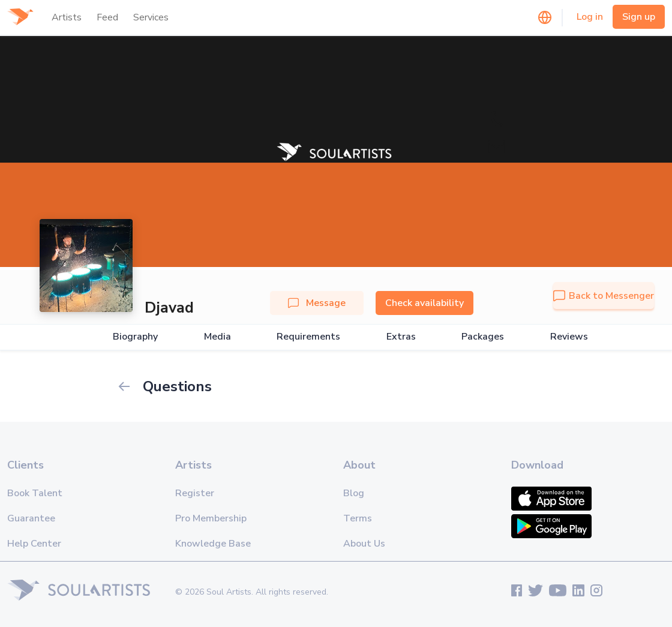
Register (195, 493)
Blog (354, 493)
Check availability (424, 303)
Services (151, 17)
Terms (358, 518)
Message (317, 303)
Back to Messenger (604, 296)
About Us (364, 544)
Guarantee (31, 518)
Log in (590, 17)
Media (217, 337)
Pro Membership (211, 518)
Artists (67, 17)
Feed (107, 17)
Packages (483, 337)
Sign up (639, 17)
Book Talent (35, 493)
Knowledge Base (213, 544)
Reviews (569, 337)
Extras (401, 337)
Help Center (34, 544)
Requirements (308, 337)
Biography (135, 337)
